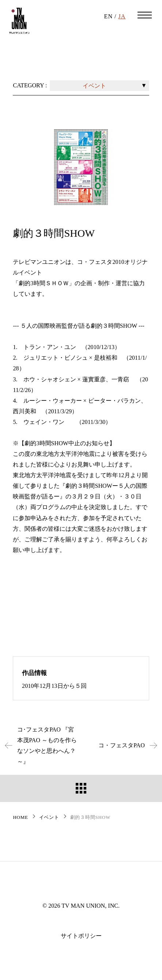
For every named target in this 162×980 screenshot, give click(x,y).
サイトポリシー (81, 936)
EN (109, 16)
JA (122, 16)
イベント (49, 817)
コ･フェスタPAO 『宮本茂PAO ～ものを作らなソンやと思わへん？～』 (38, 745)
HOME (20, 817)
